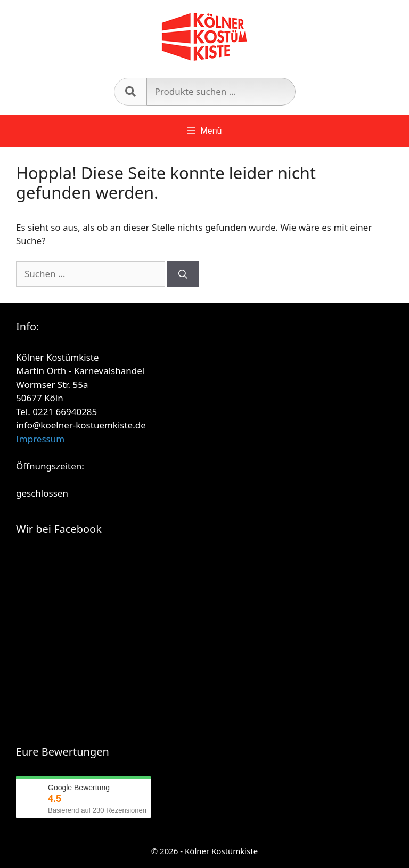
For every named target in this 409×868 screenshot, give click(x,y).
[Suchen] (183, 274)
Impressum (40, 439)
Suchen (130, 92)
